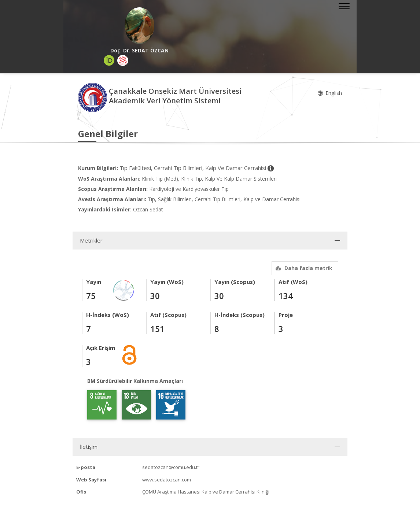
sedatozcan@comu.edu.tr (171, 467)
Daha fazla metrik (303, 268)
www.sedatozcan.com (167, 480)
